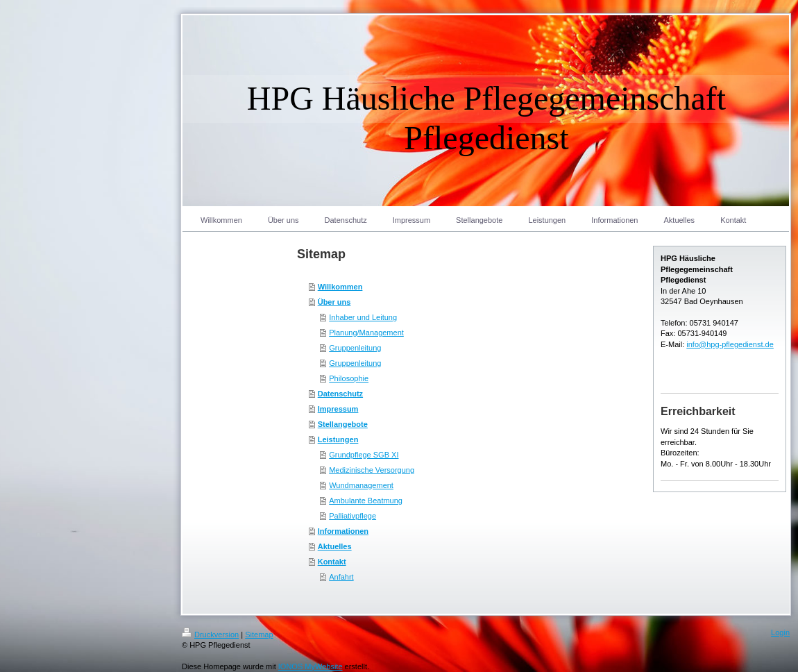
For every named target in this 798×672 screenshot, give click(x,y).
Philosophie (349, 378)
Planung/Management (366, 333)
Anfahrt (341, 577)
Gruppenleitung (355, 348)
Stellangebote (343, 424)
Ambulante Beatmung (366, 501)
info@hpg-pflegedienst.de (730, 344)
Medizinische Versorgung (372, 470)
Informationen (343, 531)
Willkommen (340, 287)
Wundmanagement (361, 485)
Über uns (334, 302)
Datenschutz (340, 394)
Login (780, 632)
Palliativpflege (353, 516)
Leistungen (338, 439)
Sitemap (259, 635)
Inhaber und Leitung (363, 317)
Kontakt (332, 562)
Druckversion (210, 635)
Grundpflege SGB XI (364, 455)
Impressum (338, 409)
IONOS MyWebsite (311, 666)
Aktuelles (335, 546)
